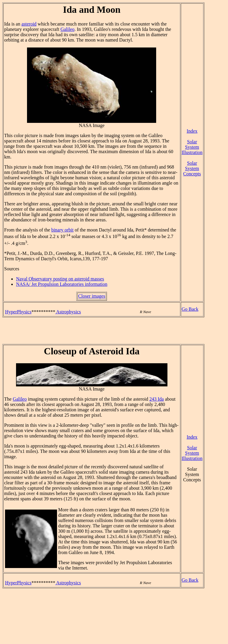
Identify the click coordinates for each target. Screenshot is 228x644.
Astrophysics (68, 312)
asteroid (29, 24)
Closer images (92, 296)
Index (192, 131)
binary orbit (62, 230)
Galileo (68, 29)
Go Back (190, 309)
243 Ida (156, 399)
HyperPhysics (18, 312)
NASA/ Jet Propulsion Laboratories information (62, 284)
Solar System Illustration (192, 147)
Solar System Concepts (192, 168)
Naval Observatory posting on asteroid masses (60, 279)
